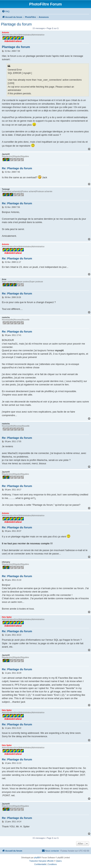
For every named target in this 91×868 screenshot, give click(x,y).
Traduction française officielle (42, 861)
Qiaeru (59, 861)
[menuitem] (6, 11)
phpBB (37, 858)
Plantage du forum (16, 24)
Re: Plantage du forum (17, 168)
